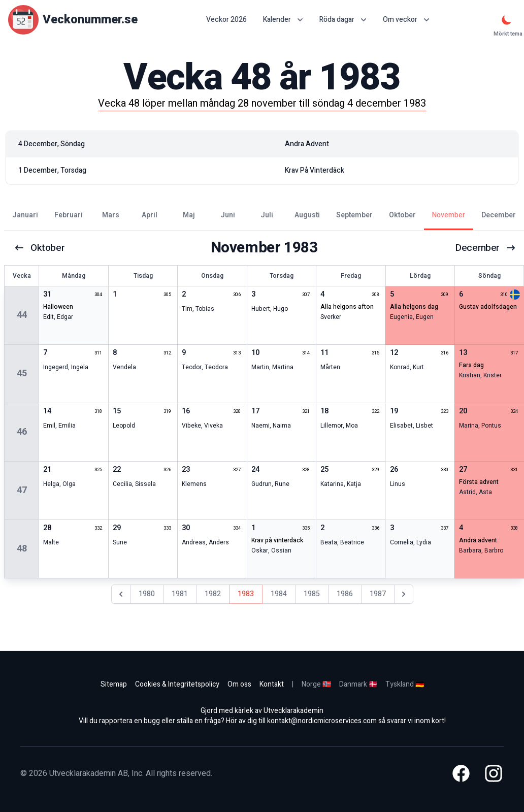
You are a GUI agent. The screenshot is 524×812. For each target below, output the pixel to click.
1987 (378, 594)
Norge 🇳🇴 (316, 684)
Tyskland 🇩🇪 (405, 684)
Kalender (283, 20)
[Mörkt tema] (507, 20)
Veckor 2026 (226, 20)
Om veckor (406, 20)
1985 (312, 594)
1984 (279, 594)
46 (22, 432)
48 (22, 549)
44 (22, 315)
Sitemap (114, 684)
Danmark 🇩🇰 (358, 684)
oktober (40, 248)
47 (22, 490)
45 (22, 373)
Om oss (239, 684)
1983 (246, 594)
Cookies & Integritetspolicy (177, 684)
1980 (147, 594)
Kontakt (272, 684)
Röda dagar (343, 20)
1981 (180, 594)
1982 (213, 594)
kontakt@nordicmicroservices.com (322, 721)
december (485, 248)
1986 (345, 594)
